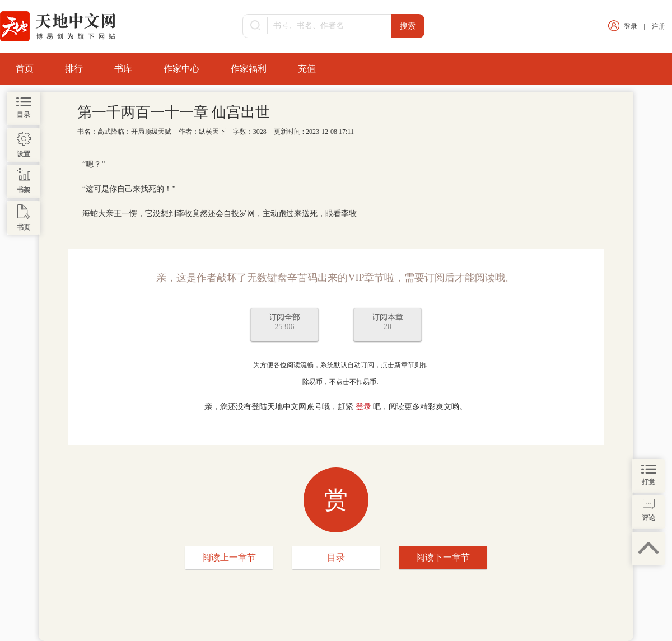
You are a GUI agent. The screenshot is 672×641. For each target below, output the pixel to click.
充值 (307, 69)
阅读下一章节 (443, 557)
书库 (123, 69)
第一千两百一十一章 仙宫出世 (174, 112)
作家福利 (249, 69)
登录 (631, 26)
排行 (74, 69)
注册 (659, 26)
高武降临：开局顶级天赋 (134, 132)
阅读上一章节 (229, 557)
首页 (25, 69)
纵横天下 (212, 132)
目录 (336, 557)
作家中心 (181, 69)
